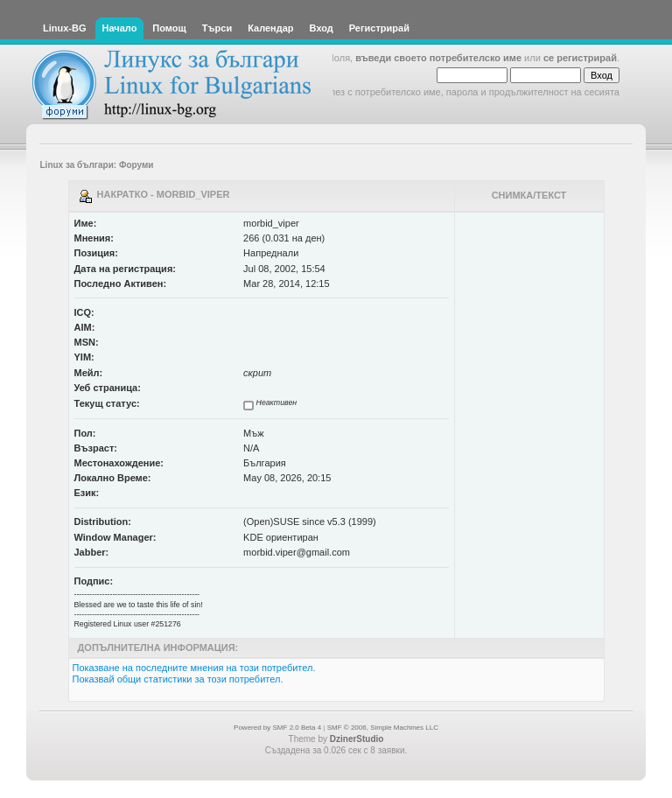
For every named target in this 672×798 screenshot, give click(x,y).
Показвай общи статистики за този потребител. (178, 679)
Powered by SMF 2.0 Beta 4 (277, 728)
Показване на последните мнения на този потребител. (194, 668)
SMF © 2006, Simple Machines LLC (383, 728)
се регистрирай (580, 58)
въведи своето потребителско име (438, 58)
